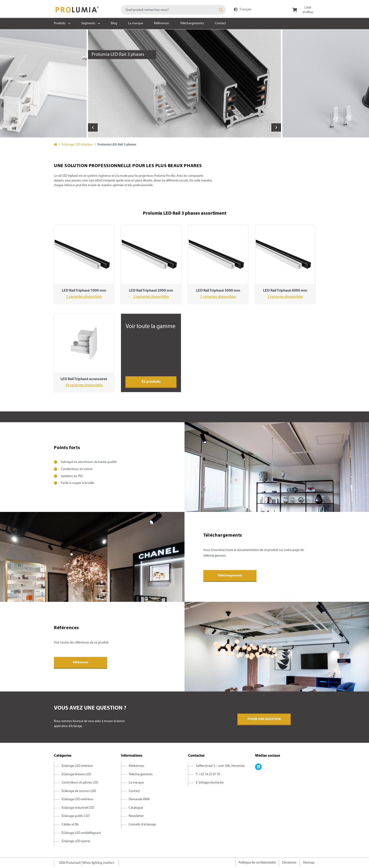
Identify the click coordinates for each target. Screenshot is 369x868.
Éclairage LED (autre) (76, 841)
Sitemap (309, 863)
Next (276, 127)
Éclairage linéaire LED (76, 774)
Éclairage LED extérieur (78, 799)
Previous (93, 127)
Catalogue (136, 808)
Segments (88, 23)
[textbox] (173, 10)
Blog (114, 23)
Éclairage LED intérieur (77, 145)
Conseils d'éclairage (142, 825)
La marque (136, 23)
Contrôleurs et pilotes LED (80, 783)
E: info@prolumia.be (210, 783)
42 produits (151, 382)
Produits (60, 23)
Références (162, 23)
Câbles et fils (70, 825)
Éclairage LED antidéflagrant (81, 833)
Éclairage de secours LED (79, 791)
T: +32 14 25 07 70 (208, 774)
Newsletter (136, 816)
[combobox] (173, 10)
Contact (220, 23)
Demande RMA (139, 799)
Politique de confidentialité (257, 863)
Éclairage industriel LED (78, 808)
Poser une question (264, 719)
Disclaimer (289, 863)
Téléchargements (192, 23)
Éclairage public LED (76, 816)
